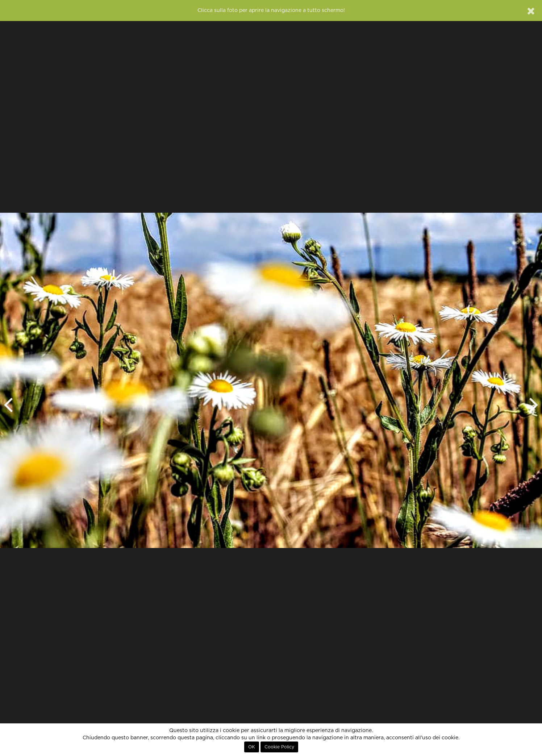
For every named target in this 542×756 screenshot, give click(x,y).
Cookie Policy (279, 747)
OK (252, 747)
